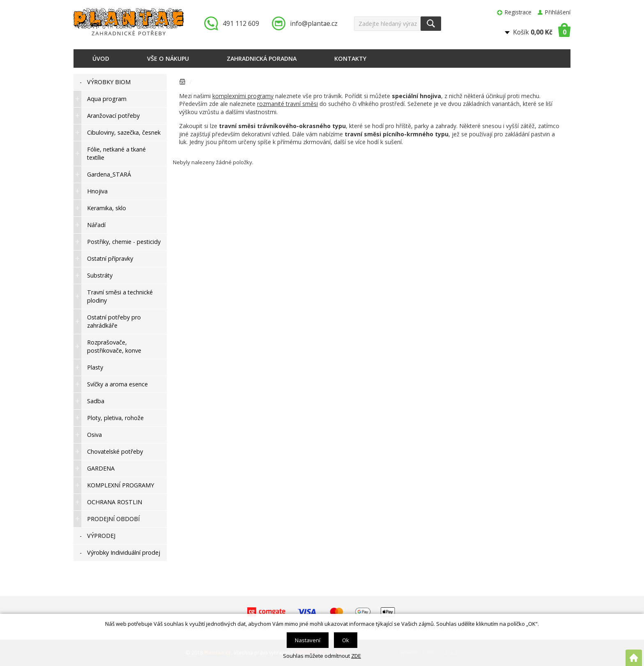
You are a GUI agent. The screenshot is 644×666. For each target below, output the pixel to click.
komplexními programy (243, 96)
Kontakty (350, 59)
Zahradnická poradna (262, 59)
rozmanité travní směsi (287, 104)
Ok (346, 640)
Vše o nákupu (168, 59)
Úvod (101, 59)
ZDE (356, 656)
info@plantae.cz (314, 23)
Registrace (518, 12)
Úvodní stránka (182, 83)
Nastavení (308, 640)
